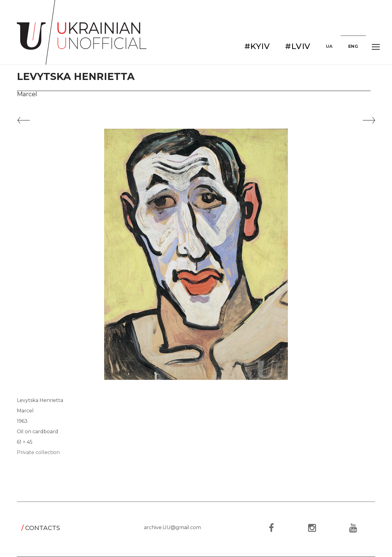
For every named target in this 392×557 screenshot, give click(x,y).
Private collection (38, 452)
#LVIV (298, 46)
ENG (353, 46)
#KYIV (257, 46)
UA (329, 46)
